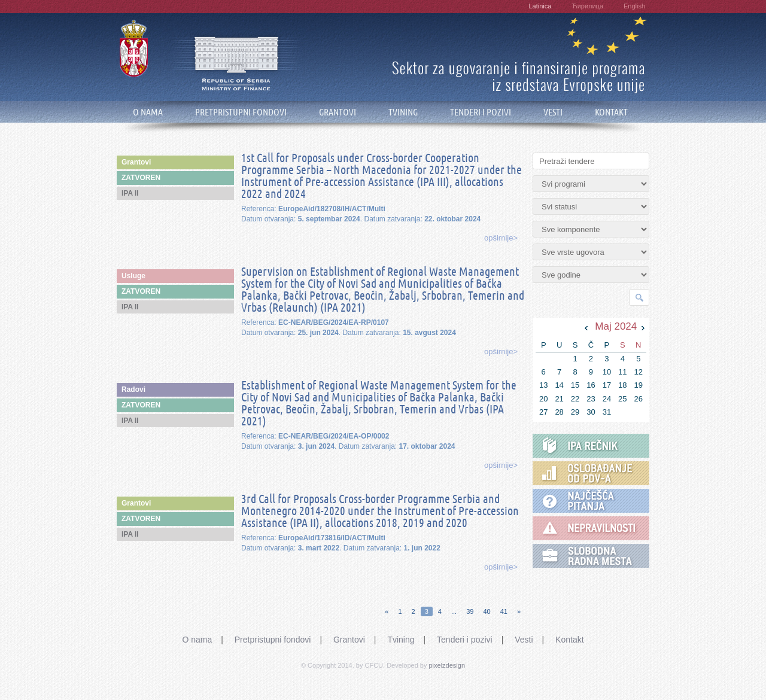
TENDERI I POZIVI (481, 112)
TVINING (403, 112)
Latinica (540, 6)
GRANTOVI (338, 112)
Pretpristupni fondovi (273, 640)
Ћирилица (587, 6)
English (634, 6)
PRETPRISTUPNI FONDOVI (241, 112)
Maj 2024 (616, 326)
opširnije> (501, 238)
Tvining (401, 640)
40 (487, 611)
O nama (197, 640)
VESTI (553, 112)
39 (470, 611)
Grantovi (349, 640)
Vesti (524, 640)
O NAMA (148, 112)
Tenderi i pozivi (465, 640)
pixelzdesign (447, 665)
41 (504, 611)
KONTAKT (611, 112)
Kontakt (569, 640)
